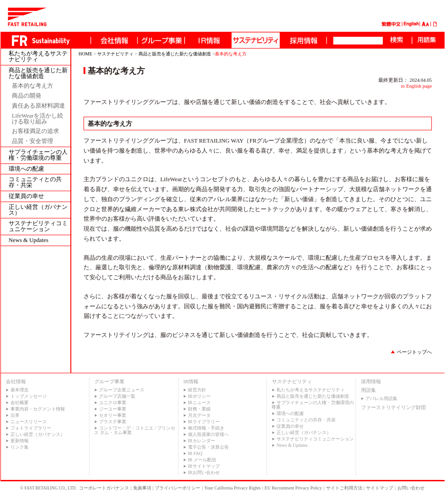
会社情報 (16, 381)
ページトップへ (414, 352)
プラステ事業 (113, 422)
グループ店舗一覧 (117, 396)
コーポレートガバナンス (104, 488)
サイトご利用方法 (344, 488)
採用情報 (371, 381)
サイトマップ (380, 488)
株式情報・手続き (206, 428)
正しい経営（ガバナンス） (38, 210)
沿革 (15, 415)
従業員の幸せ (26, 196)
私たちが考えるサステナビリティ (38, 57)
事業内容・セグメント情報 (38, 409)
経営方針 (197, 390)
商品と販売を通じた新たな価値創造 (38, 74)
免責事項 (142, 488)
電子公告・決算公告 (208, 447)
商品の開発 (27, 96)
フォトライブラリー (31, 428)
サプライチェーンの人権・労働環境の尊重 (38, 155)
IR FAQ (195, 453)
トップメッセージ (29, 396)
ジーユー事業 (113, 409)
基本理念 (20, 390)
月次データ (199, 415)
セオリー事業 (113, 415)
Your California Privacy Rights (232, 488)
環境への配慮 (26, 169)
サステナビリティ (115, 54)
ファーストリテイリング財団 (393, 407)
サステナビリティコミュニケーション (38, 227)
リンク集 (20, 447)
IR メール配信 (202, 460)
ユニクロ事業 (113, 403)
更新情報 (20, 441)
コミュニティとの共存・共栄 (35, 183)
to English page (416, 86)
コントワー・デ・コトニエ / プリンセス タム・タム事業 (135, 430)
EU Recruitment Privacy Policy (293, 488)
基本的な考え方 (32, 86)
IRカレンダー (202, 441)
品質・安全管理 (32, 141)
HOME (85, 54)
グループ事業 (109, 381)
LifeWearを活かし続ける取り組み (37, 119)
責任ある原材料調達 (38, 106)
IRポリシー (199, 396)
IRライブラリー (204, 422)
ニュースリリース (29, 422)
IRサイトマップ (204, 466)
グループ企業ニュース (122, 390)
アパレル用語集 (381, 398)
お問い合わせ (411, 488)
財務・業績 (199, 409)
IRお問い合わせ (204, 472)
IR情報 (191, 381)
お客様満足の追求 (35, 131)
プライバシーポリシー (178, 488)
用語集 (368, 390)
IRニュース (199, 403)
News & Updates (28, 240)
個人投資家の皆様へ (208, 434)
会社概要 (20, 403)
